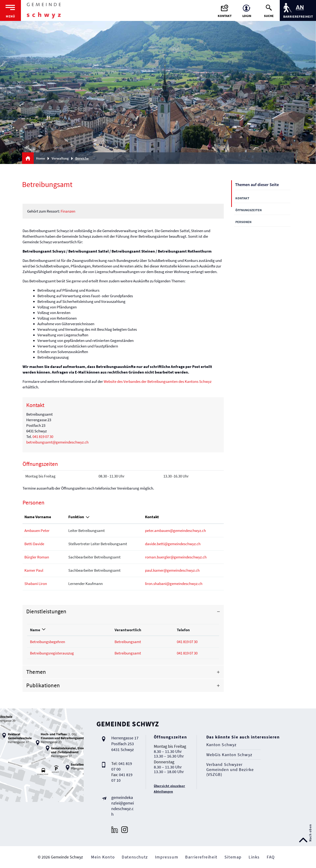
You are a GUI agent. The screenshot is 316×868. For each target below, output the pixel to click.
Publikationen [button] (43, 685)
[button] (62, 158)
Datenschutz (135, 857)
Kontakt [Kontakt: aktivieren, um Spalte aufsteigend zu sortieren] (152, 517)
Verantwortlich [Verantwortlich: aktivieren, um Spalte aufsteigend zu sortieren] (128, 630)
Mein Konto (103, 857)
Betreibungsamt (128, 642)
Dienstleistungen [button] (46, 611)
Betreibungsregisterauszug (52, 653)
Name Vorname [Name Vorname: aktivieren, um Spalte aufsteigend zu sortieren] (38, 517)
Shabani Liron (36, 584)
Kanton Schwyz (221, 745)
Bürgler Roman (37, 557)
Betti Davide (34, 544)
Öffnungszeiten (249, 210)
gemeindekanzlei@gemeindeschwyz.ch (123, 806)
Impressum (167, 857)
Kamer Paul (34, 570)
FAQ (271, 857)
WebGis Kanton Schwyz (229, 755)
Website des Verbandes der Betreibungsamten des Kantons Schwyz (160, 381)
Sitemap (233, 857)
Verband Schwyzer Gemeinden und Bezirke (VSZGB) (230, 770)
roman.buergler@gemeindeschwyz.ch (176, 557)
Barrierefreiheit (201, 857)
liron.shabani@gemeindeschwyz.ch (174, 584)
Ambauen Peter (37, 531)
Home (41, 158)
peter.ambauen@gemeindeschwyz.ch (175, 531)
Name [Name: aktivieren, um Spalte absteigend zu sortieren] (35, 630)
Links (254, 857)
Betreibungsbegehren (48, 642)
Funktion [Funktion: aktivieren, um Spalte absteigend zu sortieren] (76, 517)
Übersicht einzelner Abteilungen (170, 789)
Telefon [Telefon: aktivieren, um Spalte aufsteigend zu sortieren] (183, 630)
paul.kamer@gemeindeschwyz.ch (172, 570)
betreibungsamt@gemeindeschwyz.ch (57, 442)
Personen (243, 222)
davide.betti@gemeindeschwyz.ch (173, 544)
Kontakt (242, 198)
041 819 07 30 (43, 437)
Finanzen (68, 211)
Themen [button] (36, 672)
